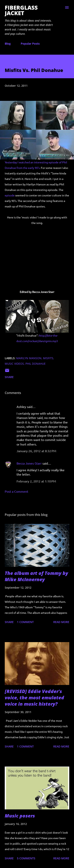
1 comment (25, 622)
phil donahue (36, 364)
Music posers (20, 816)
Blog (8, 44)
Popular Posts (30, 44)
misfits (48, 358)
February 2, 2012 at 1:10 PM (36, 481)
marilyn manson (29, 358)
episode (10, 195)
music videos (14, 364)
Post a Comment (16, 491)
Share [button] (9, 377)
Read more (61, 622)
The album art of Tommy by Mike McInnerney (36, 576)
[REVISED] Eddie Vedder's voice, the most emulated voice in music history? (34, 697)
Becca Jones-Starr (29, 463)
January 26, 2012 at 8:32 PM (36, 451)
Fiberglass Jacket (21, 10)
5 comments (26, 858)
